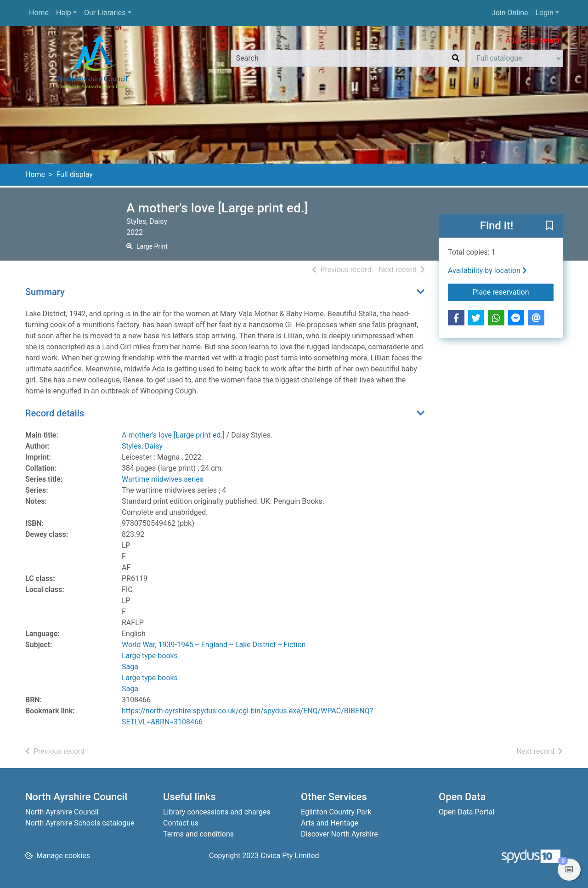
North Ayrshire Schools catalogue (80, 823)
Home (39, 13)
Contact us (181, 823)
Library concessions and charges (217, 812)
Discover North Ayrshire (339, 834)
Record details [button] (55, 413)
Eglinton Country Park (336, 812)
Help (64, 13)
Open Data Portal (466, 812)
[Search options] (516, 58)
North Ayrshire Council (62, 812)
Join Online (510, 13)
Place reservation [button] (513, 291)
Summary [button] (45, 292)
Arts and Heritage (330, 823)
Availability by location (487, 270)
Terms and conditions (198, 834)
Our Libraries (105, 13)
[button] (549, 226)
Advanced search (534, 40)
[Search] (456, 58)
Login (544, 13)
